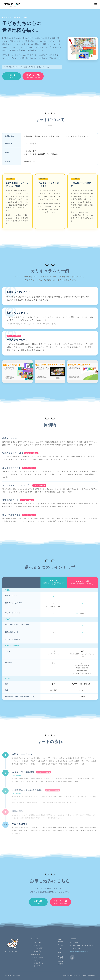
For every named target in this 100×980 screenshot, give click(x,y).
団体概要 (37, 945)
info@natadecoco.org (79, 951)
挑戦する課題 (39, 948)
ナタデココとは (38, 942)
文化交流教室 (39, 957)
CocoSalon (38, 960)
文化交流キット (40, 963)
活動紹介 (36, 954)
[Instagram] (72, 957)
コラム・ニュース (60, 950)
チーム (60, 945)
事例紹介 (37, 966)
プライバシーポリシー (13, 975)
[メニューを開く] (96, 4)
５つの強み (38, 951)
